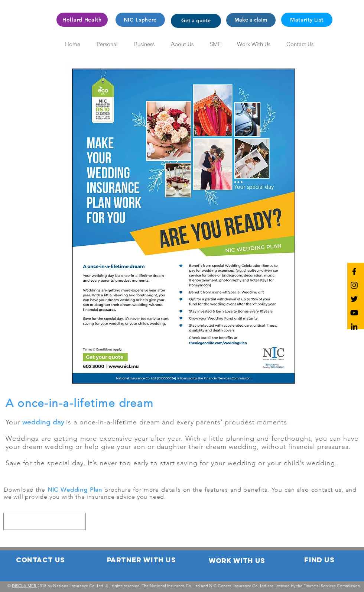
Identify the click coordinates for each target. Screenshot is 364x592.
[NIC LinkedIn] (354, 326)
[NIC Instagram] (354, 285)
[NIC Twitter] (354, 299)
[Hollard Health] (82, 20)
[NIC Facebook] (354, 271)
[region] (45, 521)
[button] (196, 21)
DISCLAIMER (25, 586)
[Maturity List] (307, 20)
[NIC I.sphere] (140, 20)
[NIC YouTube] (354, 313)
